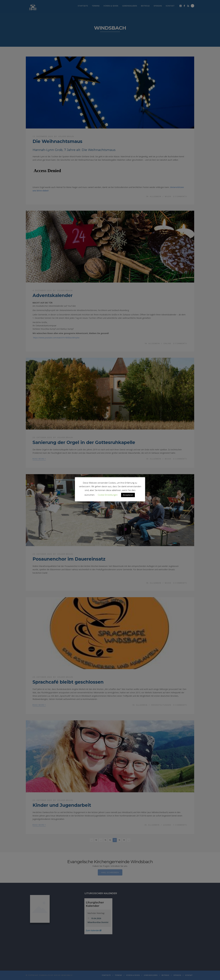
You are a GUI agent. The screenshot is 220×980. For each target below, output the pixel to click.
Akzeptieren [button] (128, 495)
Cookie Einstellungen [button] (108, 495)
